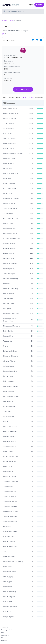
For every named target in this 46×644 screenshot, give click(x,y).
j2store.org (8, 34)
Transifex (5, 627)
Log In (30, 5)
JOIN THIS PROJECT (23, 89)
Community (5, 635)
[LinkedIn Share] (37, 40)
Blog (3, 633)
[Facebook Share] (41, 40)
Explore (4, 21)
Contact (4, 641)
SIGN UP (39, 5)
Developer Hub (7, 630)
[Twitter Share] (33, 40)
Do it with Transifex (28, 97)
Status (3, 638)
